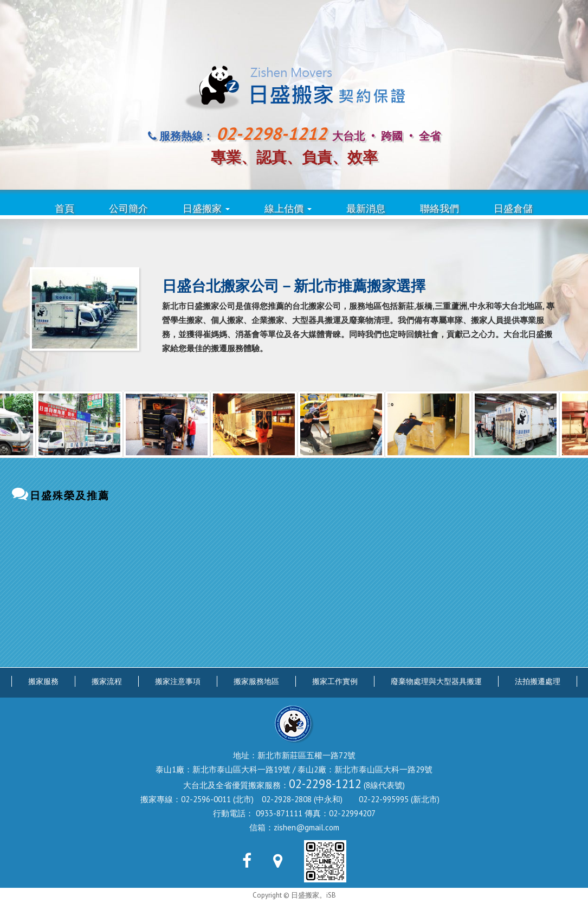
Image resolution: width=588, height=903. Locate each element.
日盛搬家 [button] (206, 208)
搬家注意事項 (178, 681)
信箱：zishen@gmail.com (294, 827)
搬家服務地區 (256, 681)
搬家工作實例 (335, 681)
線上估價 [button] (288, 208)
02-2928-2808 (287, 799)
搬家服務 (43, 681)
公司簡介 (128, 208)
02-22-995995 (384, 799)
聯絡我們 (440, 208)
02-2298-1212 (325, 783)
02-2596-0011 (206, 799)
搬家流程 (107, 681)
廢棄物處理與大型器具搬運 (436, 681)
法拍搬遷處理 (538, 681)
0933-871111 (279, 813)
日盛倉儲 (513, 208)
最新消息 (366, 208)
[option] (93, 424)
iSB (331, 895)
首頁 (64, 208)
